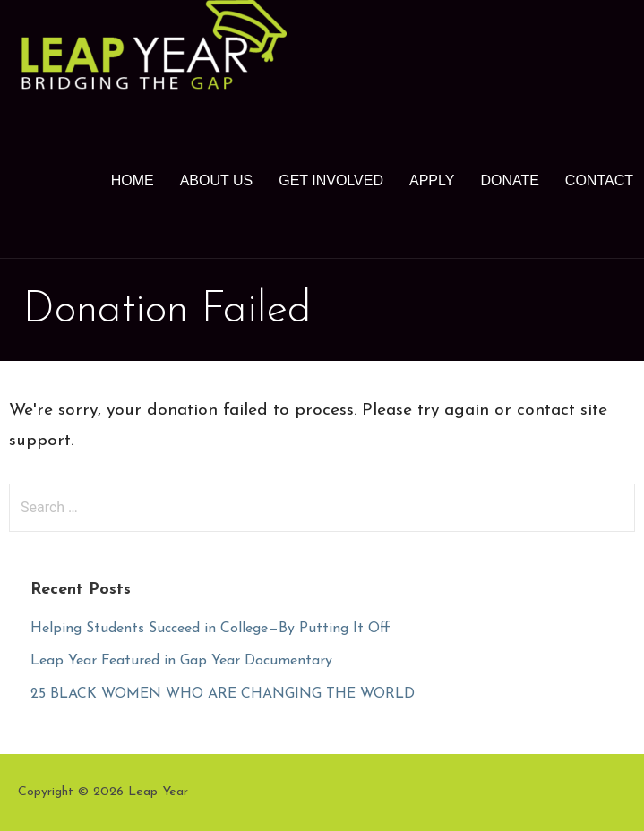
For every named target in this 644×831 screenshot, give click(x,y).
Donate (509, 180)
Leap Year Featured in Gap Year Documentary (181, 661)
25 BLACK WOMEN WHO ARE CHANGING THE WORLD (223, 694)
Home (133, 180)
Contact (599, 180)
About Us (217, 180)
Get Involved (331, 180)
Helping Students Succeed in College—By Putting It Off (210, 629)
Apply (432, 180)
